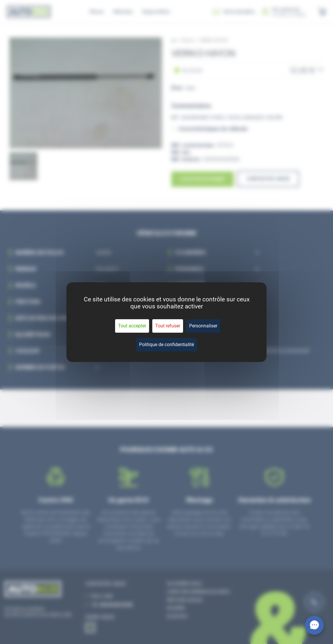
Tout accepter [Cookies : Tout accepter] (132, 326)
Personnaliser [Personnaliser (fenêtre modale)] (203, 326)
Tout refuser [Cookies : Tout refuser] (168, 326)
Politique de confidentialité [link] (166, 345)
